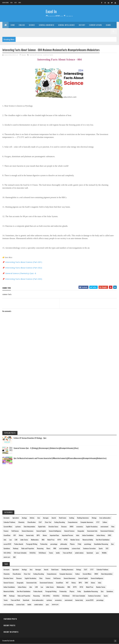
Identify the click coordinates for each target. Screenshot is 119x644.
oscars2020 (7, 544)
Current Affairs (95, 25)
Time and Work (67, 553)
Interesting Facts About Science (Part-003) (24, 279)
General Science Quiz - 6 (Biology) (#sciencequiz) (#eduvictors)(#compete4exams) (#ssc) (46, 448)
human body (30, 535)
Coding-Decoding (60, 522)
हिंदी (14, 557)
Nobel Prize (51, 540)
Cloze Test (48, 522)
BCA (11, 3)
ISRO (110, 535)
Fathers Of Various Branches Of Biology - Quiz (30, 438)
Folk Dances (15, 531)
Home (13, 25)
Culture (105, 522)
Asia (39, 518)
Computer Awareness (87, 522)
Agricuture (16, 518)
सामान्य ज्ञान (7, 557)
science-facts (48, 55)
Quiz (112, 544)
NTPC (59, 540)
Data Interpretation (29, 527)
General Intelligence (66, 25)
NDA (43, 540)
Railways (16, 548)
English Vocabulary (92, 527)
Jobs (5, 540)
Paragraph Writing (32, 544)
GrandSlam (7, 535)
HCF (15, 535)
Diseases (64, 527)
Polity (79, 544)
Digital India (42, 527)
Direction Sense (53, 527)
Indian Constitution (88, 535)
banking (72, 518)
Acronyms (7, 518)
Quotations (7, 548)
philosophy (64, 544)
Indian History (101, 535)
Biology (94, 518)
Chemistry (21, 522)
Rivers (48, 548)
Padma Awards (19, 544)
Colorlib (12, 641)
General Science (36, 55)
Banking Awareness (83, 518)
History (82, 25)
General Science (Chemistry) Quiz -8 (21, 273)
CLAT (40, 522)
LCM (16, 540)
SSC (107, 548)
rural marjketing (64, 548)
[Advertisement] (59, 373)
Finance (6, 531)
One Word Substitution (103, 540)
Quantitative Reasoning (101, 544)
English (22, 25)
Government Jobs (92, 531)
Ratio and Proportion (28, 548)
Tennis (51, 553)
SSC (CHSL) (7, 553)
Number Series (75, 540)
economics (80, 527)
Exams (108, 25)
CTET (15, 3)
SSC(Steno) (42, 553)
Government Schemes (107, 531)
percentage (54, 544)
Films (113, 527)
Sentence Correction (89, 548)
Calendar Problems (9, 522)
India (78, 535)
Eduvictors (5, 3)
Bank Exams (63, 518)
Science (32, 25)
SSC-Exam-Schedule (20, 553)
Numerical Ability (88, 540)
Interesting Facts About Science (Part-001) (24, 262)
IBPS (20, 3)
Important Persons (68, 535)
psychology (88, 544)
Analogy (24, 518)
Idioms (45, 535)
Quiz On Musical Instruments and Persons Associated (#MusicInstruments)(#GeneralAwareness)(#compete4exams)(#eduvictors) (60, 458)
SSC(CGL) (33, 553)
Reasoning (40, 548)
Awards (54, 518)
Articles (32, 518)
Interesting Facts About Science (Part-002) (24, 268)
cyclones (18, 527)
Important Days (54, 535)
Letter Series (24, 540)
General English (41, 531)
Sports (101, 548)
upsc (97, 553)
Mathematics (35, 540)
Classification (32, 522)
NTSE (66, 540)
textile (58, 553)
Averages (46, 518)
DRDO (72, 527)
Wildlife (104, 553)
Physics (72, 544)
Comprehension (73, 522)
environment (104, 527)
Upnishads (90, 553)
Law (10, 540)
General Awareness (47, 25)
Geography (81, 531)
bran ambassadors (105, 518)
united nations (79, 553)
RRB (55, 548)
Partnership (44, 544)
